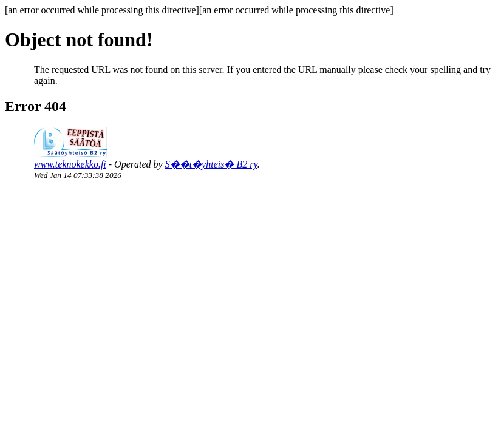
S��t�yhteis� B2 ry (211, 164)
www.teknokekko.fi (70, 164)
